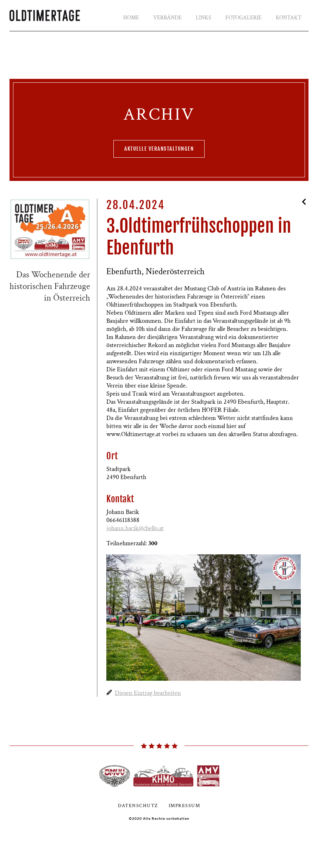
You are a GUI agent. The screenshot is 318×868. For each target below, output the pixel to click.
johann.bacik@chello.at (135, 528)
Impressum (185, 806)
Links (204, 18)
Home (131, 18)
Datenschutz (138, 806)
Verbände (167, 18)
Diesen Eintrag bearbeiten (148, 693)
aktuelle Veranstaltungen (159, 149)
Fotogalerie (244, 18)
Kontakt (289, 18)
